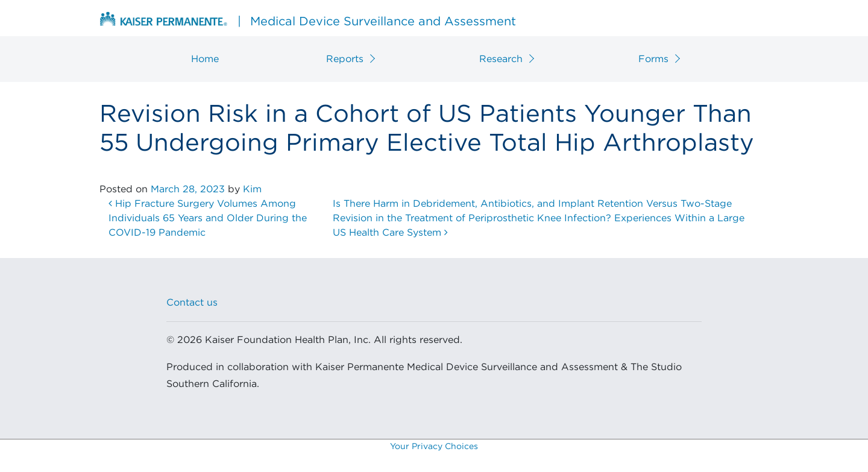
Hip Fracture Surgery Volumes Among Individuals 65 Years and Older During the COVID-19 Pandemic (208, 218)
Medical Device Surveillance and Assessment (308, 20)
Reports (345, 59)
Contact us (192, 303)
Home (205, 59)
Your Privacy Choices (434, 447)
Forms (653, 59)
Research (501, 59)
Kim (252, 189)
